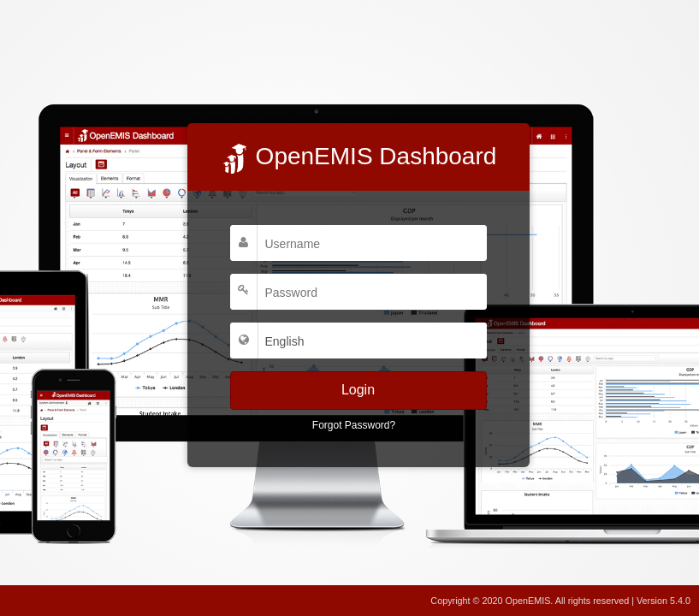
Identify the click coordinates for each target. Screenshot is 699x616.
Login (358, 390)
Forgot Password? (354, 425)
